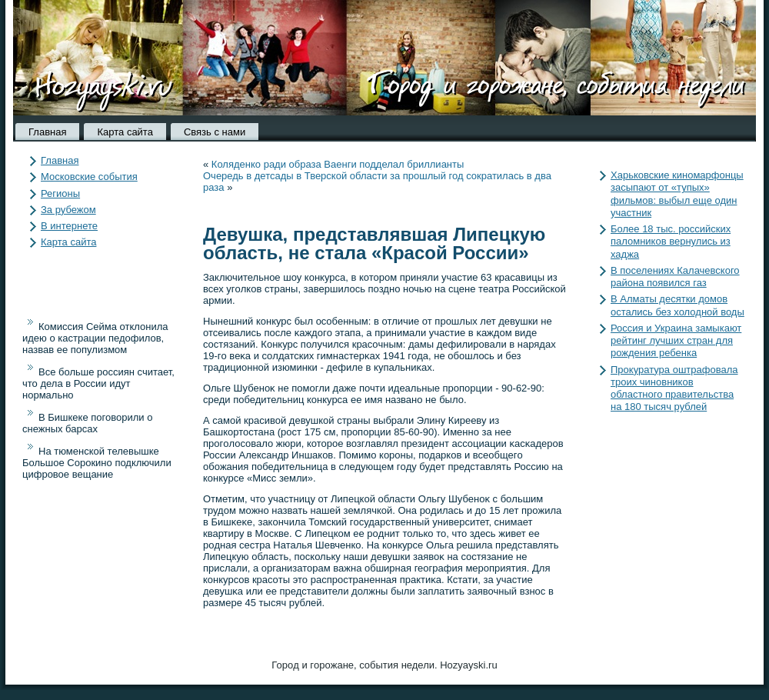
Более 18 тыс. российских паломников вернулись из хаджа (671, 242)
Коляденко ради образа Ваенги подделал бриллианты (338, 164)
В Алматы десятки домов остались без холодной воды (677, 305)
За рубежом (68, 210)
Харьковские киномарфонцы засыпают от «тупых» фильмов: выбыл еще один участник (677, 194)
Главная (47, 132)
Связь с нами (215, 132)
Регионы (60, 193)
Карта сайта (125, 132)
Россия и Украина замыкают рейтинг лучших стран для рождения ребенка (676, 341)
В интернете (69, 226)
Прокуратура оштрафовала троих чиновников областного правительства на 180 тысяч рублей (674, 388)
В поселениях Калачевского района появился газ (675, 277)
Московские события (89, 177)
